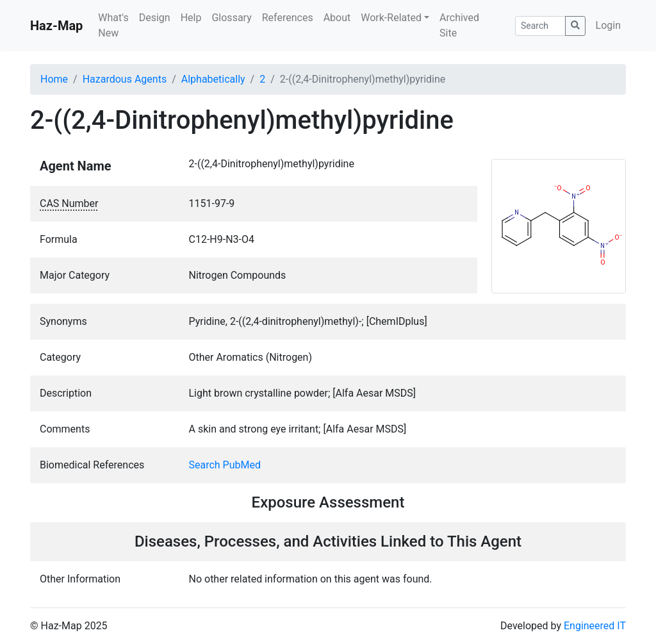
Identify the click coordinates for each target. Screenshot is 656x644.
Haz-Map (56, 26)
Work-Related (391, 18)
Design (155, 18)
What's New (113, 25)
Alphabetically (213, 79)
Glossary (231, 18)
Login (608, 25)
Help (191, 18)
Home (54, 79)
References (288, 18)
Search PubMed (225, 465)
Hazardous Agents (125, 79)
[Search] (540, 26)
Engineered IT (595, 626)
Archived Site (459, 25)
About (337, 18)
